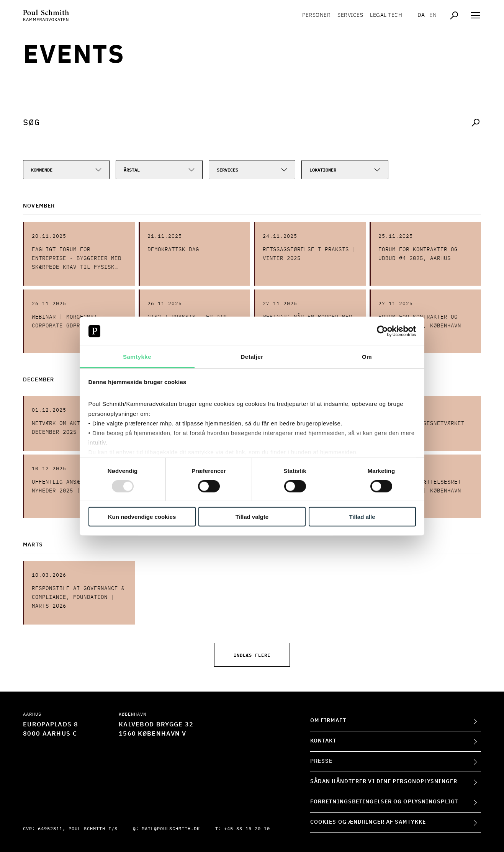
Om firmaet (328, 721)
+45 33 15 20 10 (247, 829)
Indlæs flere (252, 655)
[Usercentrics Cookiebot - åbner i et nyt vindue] (382, 331)
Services (350, 15)
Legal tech (386, 15)
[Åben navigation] (476, 15)
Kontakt (323, 741)
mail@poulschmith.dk (171, 829)
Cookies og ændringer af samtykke (368, 822)
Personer (316, 15)
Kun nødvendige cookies (142, 517)
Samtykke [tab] (137, 357)
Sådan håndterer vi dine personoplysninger (384, 782)
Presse (322, 761)
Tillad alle (362, 517)
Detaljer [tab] (252, 357)
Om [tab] (367, 357)
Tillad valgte (252, 517)
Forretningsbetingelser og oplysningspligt (384, 802)
